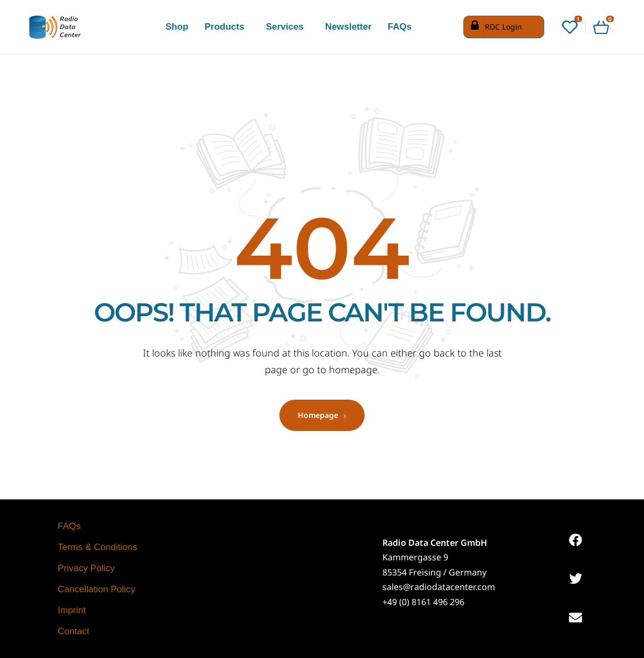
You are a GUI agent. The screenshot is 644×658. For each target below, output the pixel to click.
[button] (227, 27)
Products (224, 27)
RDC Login (495, 27)
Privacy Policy (86, 568)
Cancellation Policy (97, 589)
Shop (177, 27)
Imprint (72, 610)
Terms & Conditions (97, 547)
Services (285, 27)
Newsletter (348, 27)
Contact (74, 631)
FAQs (400, 27)
